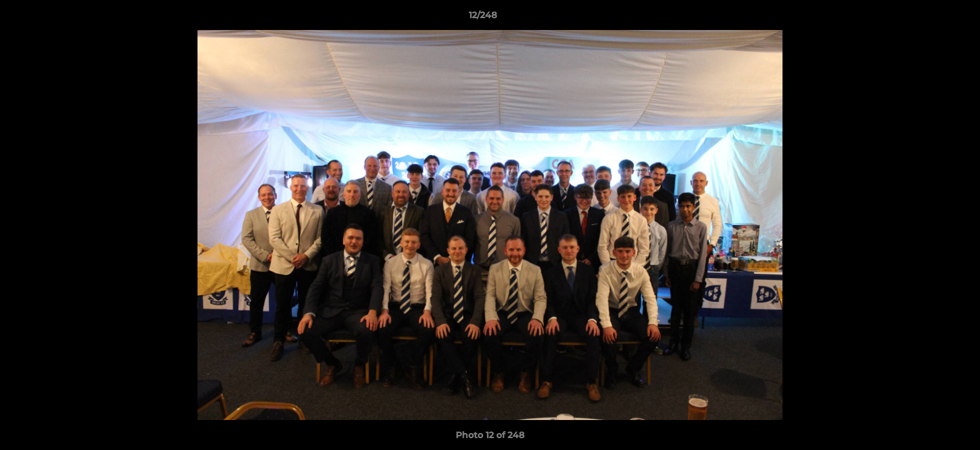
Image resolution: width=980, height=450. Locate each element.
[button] (927, 18)
